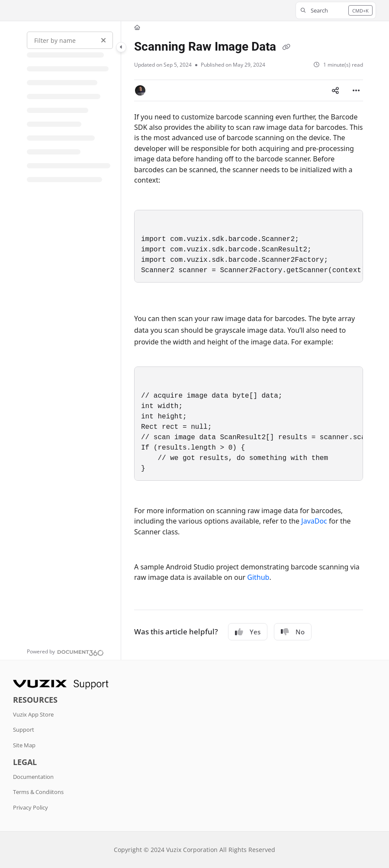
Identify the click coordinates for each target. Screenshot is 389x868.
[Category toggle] (121, 47)
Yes (248, 632)
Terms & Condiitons (38, 792)
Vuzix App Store (33, 714)
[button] (336, 10)
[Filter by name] (70, 40)
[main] (249, 341)
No (293, 632)
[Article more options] (356, 90)
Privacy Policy (31, 807)
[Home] (137, 28)
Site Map (24, 745)
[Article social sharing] (335, 90)
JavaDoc (314, 521)
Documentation (33, 777)
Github (258, 577)
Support (24, 730)
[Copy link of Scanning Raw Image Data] (286, 48)
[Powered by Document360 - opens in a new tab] (65, 652)
